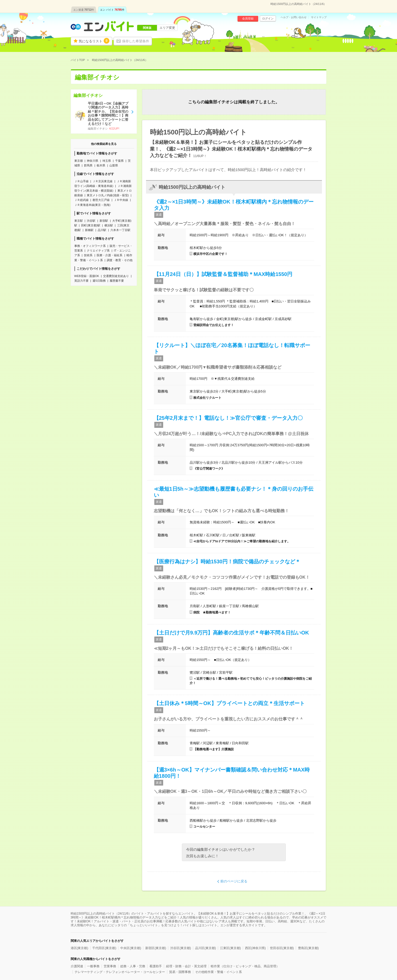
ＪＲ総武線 (81, 200)
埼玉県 (107, 161)
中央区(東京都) (131, 948)
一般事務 (93, 966)
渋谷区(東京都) (181, 948)
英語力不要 (81, 281)
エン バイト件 (112, 10)
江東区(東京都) (230, 948)
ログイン (268, 18)
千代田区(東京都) (104, 948)
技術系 (88, 255)
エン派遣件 (84, 10)
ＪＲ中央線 (121, 200)
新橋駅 (89, 230)
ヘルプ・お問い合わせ (294, 17)
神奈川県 (92, 161)
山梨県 (114, 165)
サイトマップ (319, 17)
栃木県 (101, 165)
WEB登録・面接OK (87, 276)
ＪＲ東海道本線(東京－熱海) (92, 205)
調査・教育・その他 (120, 260)
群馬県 (88, 165)
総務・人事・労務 (133, 966)
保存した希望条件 (136, 41)
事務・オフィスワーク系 (90, 246)
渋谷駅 (91, 221)
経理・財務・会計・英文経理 (186, 966)
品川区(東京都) (206, 948)
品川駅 (102, 230)
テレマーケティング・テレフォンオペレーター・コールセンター (120, 972)
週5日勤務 (99, 281)
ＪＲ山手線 (81, 181)
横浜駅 (109, 225)
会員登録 (248, 18)
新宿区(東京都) (156, 948)
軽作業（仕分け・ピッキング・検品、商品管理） (245, 966)
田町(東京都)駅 (91, 225)
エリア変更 (167, 28)
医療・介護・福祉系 (110, 255)
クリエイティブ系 (98, 251)
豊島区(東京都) (308, 948)
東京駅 (79, 221)
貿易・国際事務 (180, 972)
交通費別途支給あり (116, 276)
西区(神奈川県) (255, 948)
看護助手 (156, 966)
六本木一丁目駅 (120, 230)
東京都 (79, 161)
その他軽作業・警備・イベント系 (219, 972)
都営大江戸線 (101, 200)
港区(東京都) (80, 948)
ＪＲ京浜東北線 (102, 181)
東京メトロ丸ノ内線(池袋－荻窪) (108, 195)
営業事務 (110, 966)
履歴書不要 (117, 281)
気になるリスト (94, 41)
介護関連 (77, 966)
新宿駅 (104, 221)
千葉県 (119, 161)
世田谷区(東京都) (282, 948)
